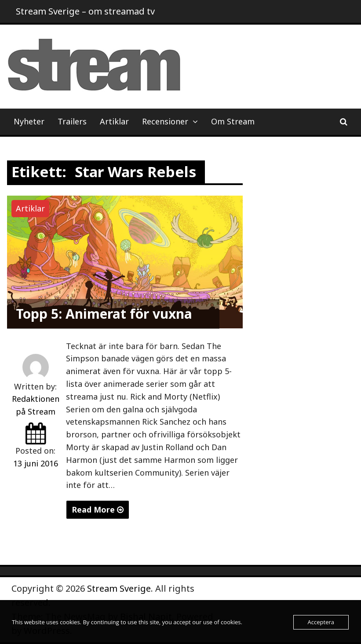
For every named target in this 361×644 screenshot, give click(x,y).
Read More (98, 509)
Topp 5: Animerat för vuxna (104, 314)
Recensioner (165, 121)
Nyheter (29, 121)
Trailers (72, 121)
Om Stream (233, 121)
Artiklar (114, 121)
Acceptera (321, 622)
